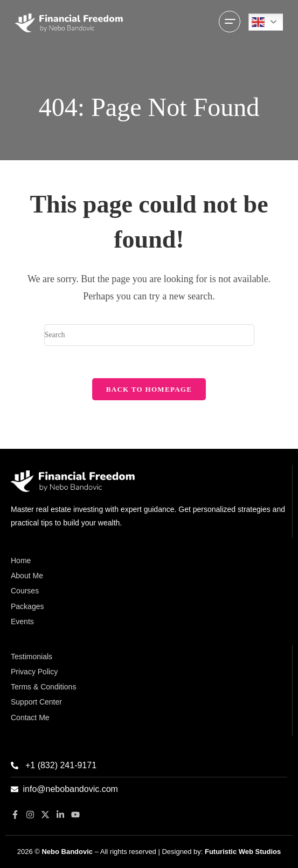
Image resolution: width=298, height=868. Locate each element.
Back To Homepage (149, 389)
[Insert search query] (149, 335)
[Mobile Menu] (230, 23)
